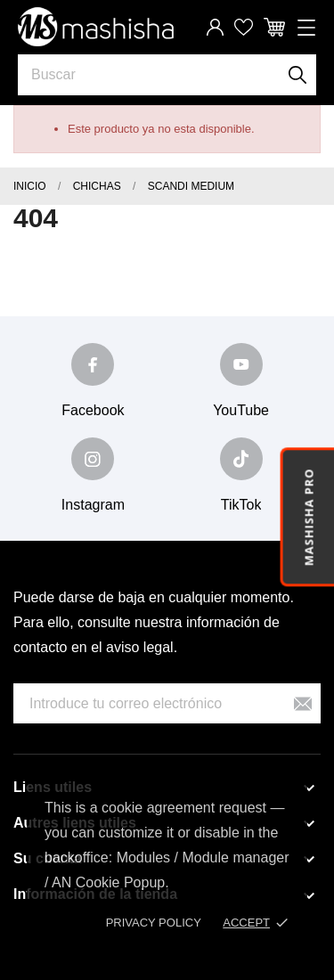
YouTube (241, 410)
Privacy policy (154, 923)
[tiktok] (241, 459)
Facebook (93, 410)
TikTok (241, 505)
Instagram (93, 505)
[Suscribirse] (303, 703)
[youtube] (241, 364)
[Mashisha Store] (96, 27)
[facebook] (93, 364)
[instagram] (93, 459)
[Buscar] (298, 75)
